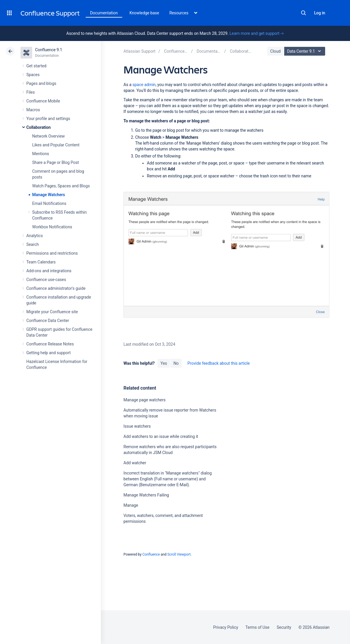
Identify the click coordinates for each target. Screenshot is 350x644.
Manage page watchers (144, 400)
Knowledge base (144, 13)
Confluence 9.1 (49, 50)
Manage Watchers (49, 195)
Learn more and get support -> (257, 33)
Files (31, 92)
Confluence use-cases (46, 280)
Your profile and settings (48, 119)
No (176, 363)
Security (284, 627)
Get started (36, 66)
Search (304, 13)
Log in (320, 13)
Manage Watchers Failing (146, 495)
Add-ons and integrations (49, 271)
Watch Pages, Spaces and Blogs (61, 186)
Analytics (35, 236)
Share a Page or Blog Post (56, 162)
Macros (33, 110)
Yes (164, 363)
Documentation (104, 13)
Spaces (33, 75)
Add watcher (135, 463)
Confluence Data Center (48, 321)
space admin (144, 85)
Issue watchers (137, 426)
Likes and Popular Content (56, 145)
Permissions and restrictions (52, 253)
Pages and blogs (41, 83)
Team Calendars (41, 262)
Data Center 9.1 (305, 51)
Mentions (41, 154)
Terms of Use (257, 627)
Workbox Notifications (52, 227)
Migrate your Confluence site (52, 312)
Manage (131, 505)
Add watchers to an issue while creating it (161, 436)
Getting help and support (49, 353)
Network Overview (48, 136)
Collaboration (38, 127)
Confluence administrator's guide (56, 288)
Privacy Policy (226, 627)
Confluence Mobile (43, 101)
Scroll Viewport (179, 554)
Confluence (151, 554)
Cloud (275, 51)
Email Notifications (49, 203)
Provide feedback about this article (219, 363)
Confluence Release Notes (50, 344)
